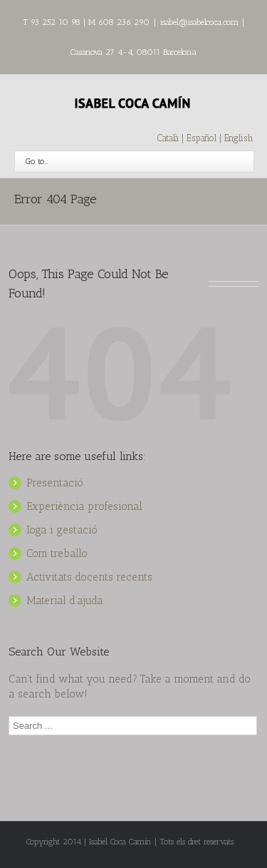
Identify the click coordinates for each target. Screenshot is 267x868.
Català (168, 138)
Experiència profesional (84, 506)
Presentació (55, 483)
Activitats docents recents (89, 577)
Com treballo (57, 553)
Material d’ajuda (65, 601)
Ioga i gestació (62, 530)
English (239, 138)
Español (203, 138)
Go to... (37, 161)
